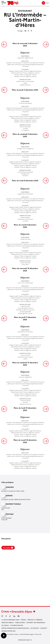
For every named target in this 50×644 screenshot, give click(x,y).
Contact (44, 628)
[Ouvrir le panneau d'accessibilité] (4, 636)
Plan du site (38, 634)
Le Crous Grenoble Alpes (10, 620)
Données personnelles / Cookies (10, 634)
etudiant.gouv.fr (17, 625)
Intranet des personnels (36, 622)
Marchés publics (8, 622)
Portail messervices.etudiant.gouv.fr (15, 628)
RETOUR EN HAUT (24, 640)
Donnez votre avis (8, 631)
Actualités (35, 628)
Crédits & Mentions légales (27, 634)
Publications (20, 622)
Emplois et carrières (35, 620)
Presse (23, 620)
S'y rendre (8, 548)
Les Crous (5, 625)
